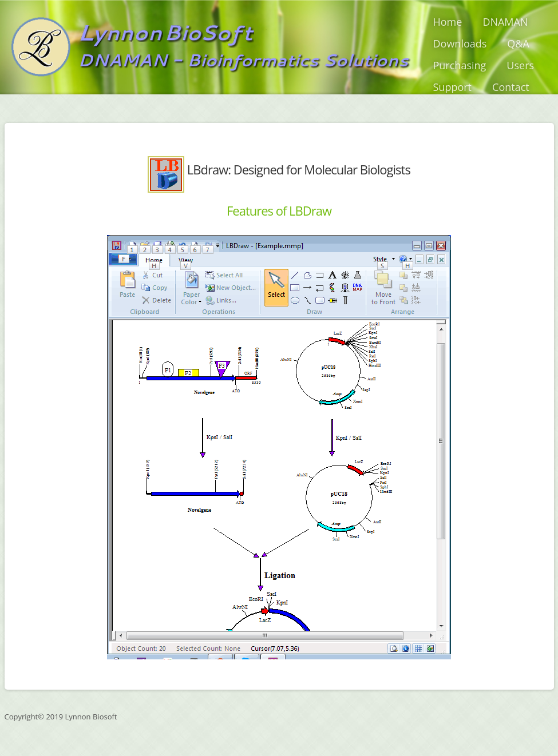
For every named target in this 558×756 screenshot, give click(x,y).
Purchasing (460, 65)
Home (448, 22)
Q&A (518, 43)
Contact (511, 87)
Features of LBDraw (279, 210)
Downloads (460, 43)
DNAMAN (505, 22)
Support (453, 87)
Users (520, 65)
